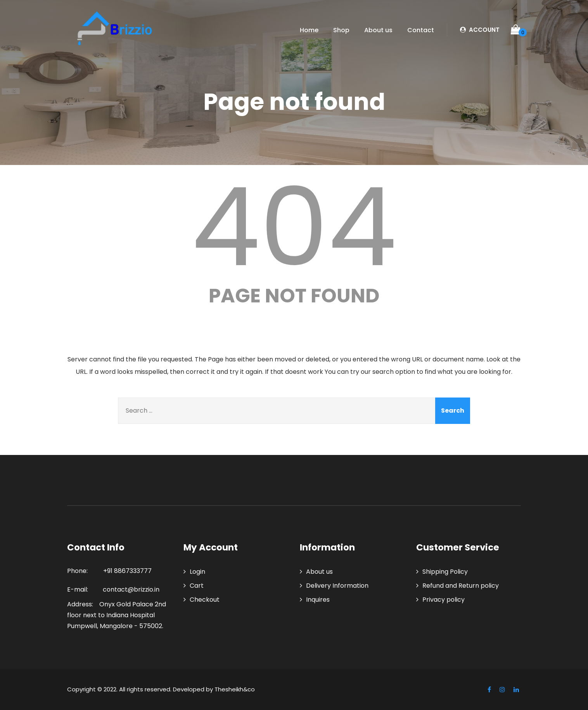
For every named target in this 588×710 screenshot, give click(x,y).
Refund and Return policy (461, 586)
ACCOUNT (480, 30)
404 (294, 227)
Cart (197, 586)
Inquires (318, 600)
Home (309, 30)
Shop (341, 30)
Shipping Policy (445, 572)
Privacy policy (444, 600)
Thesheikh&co (235, 689)
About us (378, 30)
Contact (421, 30)
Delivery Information (337, 586)
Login (197, 572)
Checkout (205, 600)
